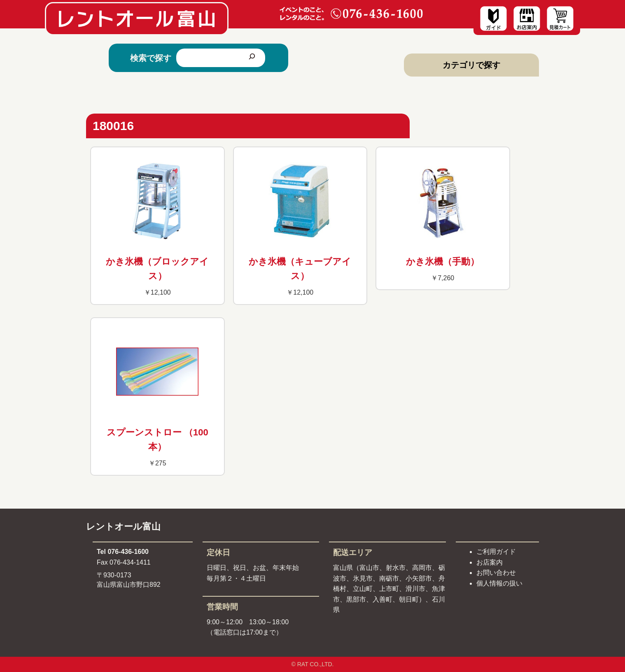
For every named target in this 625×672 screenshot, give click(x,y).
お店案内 (490, 562)
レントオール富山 (123, 527)
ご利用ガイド (496, 552)
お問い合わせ (496, 573)
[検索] (252, 58)
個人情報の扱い (499, 583)
